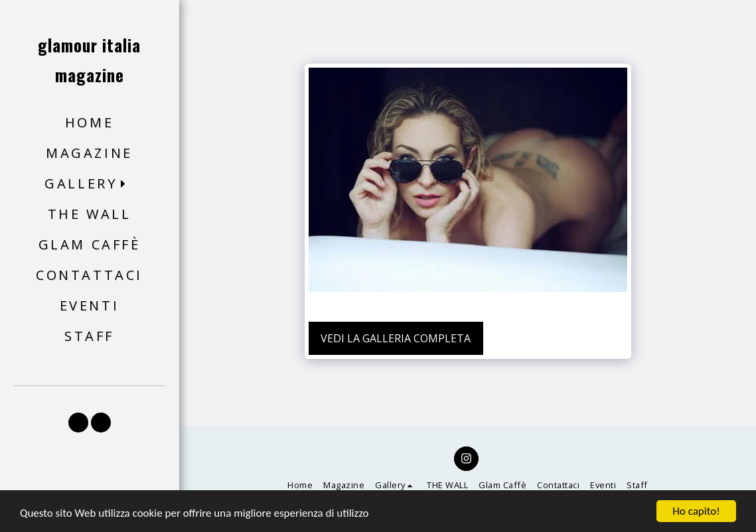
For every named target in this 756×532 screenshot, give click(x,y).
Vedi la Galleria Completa (396, 338)
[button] (89, 184)
